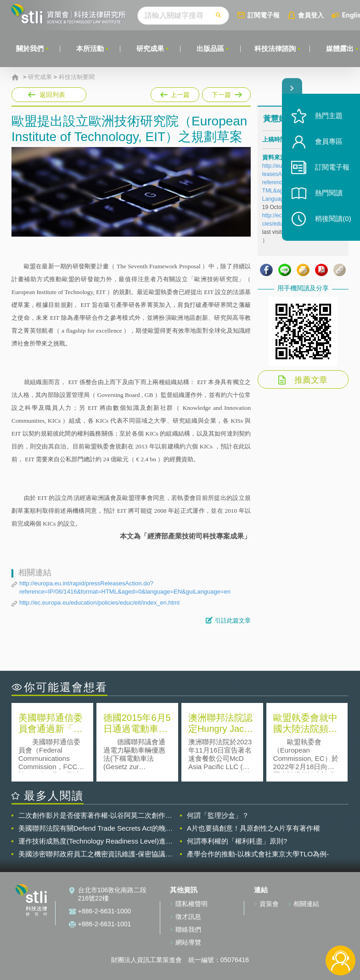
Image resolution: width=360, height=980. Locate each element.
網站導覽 (188, 942)
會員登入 (311, 15)
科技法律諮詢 (275, 48)
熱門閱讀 (329, 193)
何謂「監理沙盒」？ (218, 815)
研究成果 (150, 48)
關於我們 (30, 48)
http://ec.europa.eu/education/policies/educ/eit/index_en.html (99, 603)
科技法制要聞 (77, 77)
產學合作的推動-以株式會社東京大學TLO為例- (258, 854)
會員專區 (329, 142)
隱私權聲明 (191, 904)
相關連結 (306, 904)
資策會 (269, 904)
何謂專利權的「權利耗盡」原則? (237, 841)
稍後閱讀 (333, 219)
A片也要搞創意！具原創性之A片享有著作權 (253, 828)
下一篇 (226, 93)
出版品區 (210, 48)
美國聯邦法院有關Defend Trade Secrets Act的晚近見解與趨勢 (96, 828)
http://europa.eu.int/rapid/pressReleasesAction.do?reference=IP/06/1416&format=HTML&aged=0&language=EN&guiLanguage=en (125, 587)
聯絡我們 (188, 929)
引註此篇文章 (233, 620)
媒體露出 (340, 48)
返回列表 (52, 95)
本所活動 (90, 48)
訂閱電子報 (264, 15)
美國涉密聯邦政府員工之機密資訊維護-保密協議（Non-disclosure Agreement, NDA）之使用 (92, 854)
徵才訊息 (188, 917)
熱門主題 (329, 116)
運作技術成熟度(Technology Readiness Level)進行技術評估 (96, 841)
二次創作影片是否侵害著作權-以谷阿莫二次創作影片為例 (95, 816)
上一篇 (175, 93)
